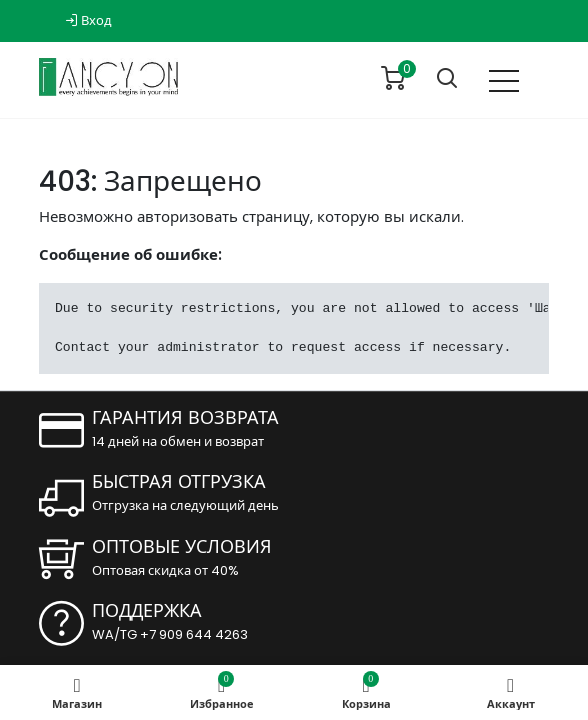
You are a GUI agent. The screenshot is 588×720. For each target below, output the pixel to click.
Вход (88, 20)
